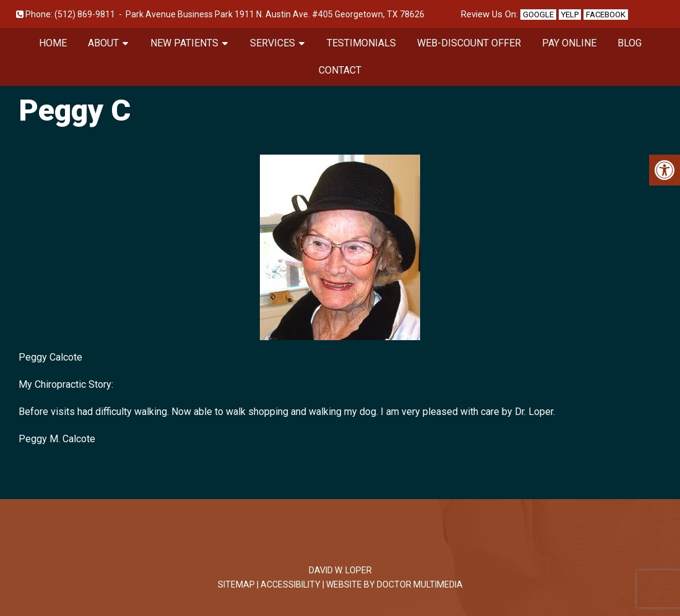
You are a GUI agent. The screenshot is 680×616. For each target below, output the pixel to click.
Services (273, 43)
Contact (340, 70)
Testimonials (361, 43)
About (103, 43)
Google (538, 15)
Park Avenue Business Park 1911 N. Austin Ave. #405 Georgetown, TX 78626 (275, 14)
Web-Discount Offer (469, 43)
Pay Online (569, 43)
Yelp (570, 15)
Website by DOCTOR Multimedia (394, 584)
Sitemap (236, 584)
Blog (630, 43)
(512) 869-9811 (85, 14)
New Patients (184, 43)
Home (53, 43)
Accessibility (291, 584)
